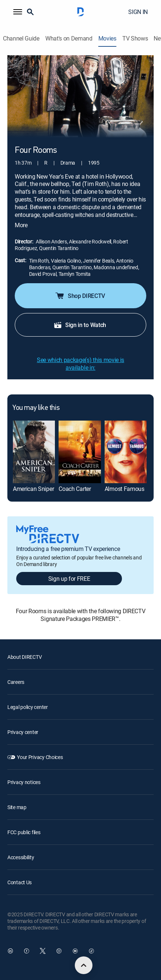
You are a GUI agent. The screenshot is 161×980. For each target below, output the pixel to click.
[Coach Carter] (80, 452)
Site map (17, 807)
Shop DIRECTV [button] (80, 296)
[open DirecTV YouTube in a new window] (75, 951)
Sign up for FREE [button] (69, 579)
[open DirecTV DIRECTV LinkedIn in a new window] (10, 951)
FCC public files (24, 832)
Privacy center (23, 732)
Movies (107, 38)
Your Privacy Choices (40, 757)
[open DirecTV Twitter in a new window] (43, 951)
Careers (16, 682)
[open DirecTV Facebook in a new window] (27, 951)
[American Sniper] (34, 452)
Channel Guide (21, 38)
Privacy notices (24, 782)
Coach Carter (75, 489)
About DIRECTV (24, 657)
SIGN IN (138, 12)
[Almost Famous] (126, 452)
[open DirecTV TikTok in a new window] (91, 951)
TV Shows (135, 38)
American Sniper (33, 489)
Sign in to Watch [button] (80, 325)
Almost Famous (125, 489)
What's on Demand (69, 38)
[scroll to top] (84, 965)
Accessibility (21, 857)
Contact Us (20, 882)
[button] (18, 12)
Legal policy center (28, 707)
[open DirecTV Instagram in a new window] (59, 951)
